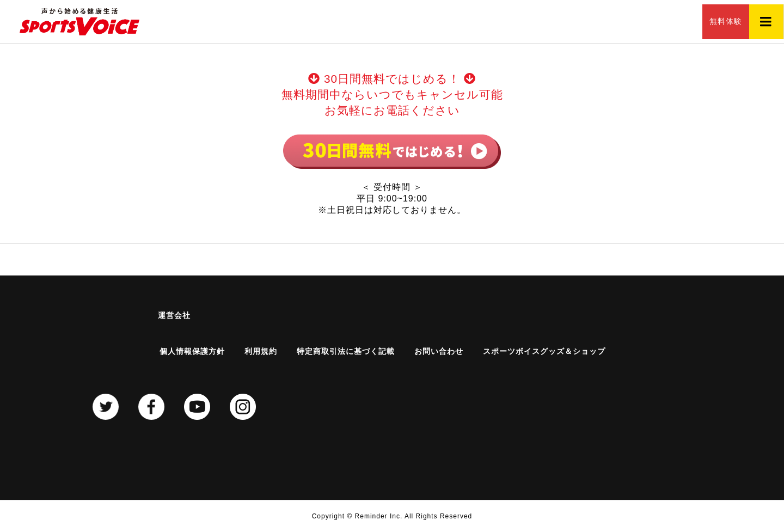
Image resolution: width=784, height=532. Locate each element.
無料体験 (713, 22)
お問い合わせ (439, 351)
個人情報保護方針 (192, 351)
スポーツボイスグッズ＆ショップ (544, 351)
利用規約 (261, 351)
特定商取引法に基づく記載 (346, 351)
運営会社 (174, 315)
